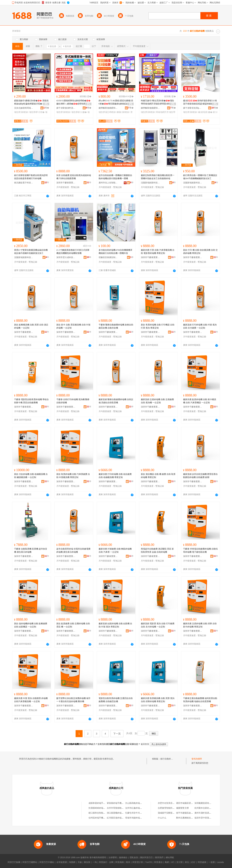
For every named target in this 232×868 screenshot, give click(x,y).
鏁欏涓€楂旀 (123, 112)
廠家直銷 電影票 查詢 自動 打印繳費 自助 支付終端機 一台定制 (158, 625)
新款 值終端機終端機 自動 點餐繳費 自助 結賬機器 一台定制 (31, 625)
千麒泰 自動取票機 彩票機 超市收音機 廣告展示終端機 (31, 550)
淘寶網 (72, 862)
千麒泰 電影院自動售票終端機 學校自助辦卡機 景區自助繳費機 (31, 401)
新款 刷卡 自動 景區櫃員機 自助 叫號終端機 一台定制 (73, 326)
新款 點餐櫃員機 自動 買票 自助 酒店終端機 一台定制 (31, 326)
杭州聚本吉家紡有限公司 (206, 808)
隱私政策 (134, 858)
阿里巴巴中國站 (47, 862)
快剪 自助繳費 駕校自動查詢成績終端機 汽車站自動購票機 (74, 177)
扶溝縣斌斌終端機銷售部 (100, 808)
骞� (46, 108)
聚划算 (87, 862)
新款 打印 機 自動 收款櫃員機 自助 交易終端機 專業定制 (200, 252)
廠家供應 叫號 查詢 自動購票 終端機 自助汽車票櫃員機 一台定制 (31, 700)
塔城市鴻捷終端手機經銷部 (138, 818)
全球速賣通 (62, 862)
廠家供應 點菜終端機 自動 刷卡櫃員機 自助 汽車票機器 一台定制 (200, 401)
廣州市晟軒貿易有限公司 (206, 813)
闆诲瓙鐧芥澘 (162, 112)
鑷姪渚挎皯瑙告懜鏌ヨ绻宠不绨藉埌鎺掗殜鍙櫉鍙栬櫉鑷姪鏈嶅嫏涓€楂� (200, 102)
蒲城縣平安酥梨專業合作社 (170, 813)
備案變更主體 (182, 808)
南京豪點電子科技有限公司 (24, 183)
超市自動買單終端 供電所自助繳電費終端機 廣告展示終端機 (73, 550)
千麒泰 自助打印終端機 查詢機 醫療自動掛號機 (73, 401)
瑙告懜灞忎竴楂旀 (107, 112)
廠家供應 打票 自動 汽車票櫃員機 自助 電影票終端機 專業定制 (158, 252)
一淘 (95, 862)
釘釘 (193, 862)
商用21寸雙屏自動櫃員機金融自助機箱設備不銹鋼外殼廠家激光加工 (31, 252)
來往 (187, 862)
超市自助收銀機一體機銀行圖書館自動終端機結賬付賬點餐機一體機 (115, 177)
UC (173, 862)
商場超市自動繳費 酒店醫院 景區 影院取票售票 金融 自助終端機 (157, 550)
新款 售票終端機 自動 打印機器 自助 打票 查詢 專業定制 (158, 326)
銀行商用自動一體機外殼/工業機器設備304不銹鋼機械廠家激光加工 (200, 177)
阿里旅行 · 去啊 (106, 862)
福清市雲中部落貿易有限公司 (208, 818)
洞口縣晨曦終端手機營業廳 (119, 813)
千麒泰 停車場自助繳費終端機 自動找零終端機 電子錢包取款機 (200, 550)
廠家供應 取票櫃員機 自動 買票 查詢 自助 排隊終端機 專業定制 (158, 700)
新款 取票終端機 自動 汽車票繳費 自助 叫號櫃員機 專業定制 (73, 476)
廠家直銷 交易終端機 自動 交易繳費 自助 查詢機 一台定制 (157, 401)
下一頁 (117, 734)
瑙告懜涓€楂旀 (21, 112)
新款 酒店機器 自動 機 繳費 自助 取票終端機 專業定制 (158, 476)
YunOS (149, 862)
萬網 (167, 862)
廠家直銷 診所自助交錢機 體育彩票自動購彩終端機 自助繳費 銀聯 (200, 476)
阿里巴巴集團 (14, 862)
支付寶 (179, 862)
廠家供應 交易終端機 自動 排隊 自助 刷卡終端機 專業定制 (200, 625)
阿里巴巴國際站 (30, 862)
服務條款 (123, 858)
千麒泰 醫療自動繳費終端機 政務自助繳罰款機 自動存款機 (116, 326)
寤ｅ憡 (46, 104)
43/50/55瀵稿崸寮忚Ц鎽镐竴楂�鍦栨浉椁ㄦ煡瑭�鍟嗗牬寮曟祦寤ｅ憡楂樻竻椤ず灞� (73, 102)
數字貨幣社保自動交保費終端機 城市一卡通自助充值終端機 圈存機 (73, 700)
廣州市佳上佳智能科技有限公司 (108, 183)
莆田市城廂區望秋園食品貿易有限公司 (194, 803)
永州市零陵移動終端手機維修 (120, 808)
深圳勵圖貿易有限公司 (205, 803)
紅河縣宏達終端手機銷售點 (119, 818)
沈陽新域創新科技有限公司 (150, 183)
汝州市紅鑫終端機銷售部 (137, 808)
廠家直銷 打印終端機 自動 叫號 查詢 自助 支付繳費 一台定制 (200, 326)
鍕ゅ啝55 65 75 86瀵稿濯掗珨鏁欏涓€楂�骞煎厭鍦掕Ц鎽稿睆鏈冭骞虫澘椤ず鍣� (116, 102)
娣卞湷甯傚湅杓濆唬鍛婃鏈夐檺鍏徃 (66, 108)
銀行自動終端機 (168, 759)
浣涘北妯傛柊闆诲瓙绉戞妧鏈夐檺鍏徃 (24, 108)
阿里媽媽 (120, 862)
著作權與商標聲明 (98, 858)
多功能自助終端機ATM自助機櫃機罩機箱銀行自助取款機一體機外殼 (115, 252)
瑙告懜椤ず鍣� (37, 112)
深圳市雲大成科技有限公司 (66, 257)
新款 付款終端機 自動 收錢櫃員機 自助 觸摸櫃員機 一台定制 (31, 476)
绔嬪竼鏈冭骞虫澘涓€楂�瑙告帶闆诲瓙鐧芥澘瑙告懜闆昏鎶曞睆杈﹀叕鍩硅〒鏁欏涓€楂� (157, 102)
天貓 (80, 862)
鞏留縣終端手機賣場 (116, 803)
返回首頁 (145, 744)
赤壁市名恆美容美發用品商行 (171, 803)
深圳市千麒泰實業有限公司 (66, 183)
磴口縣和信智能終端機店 (100, 813)
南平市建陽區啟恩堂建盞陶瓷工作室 (193, 813)
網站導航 (170, 858)
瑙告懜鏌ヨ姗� (79, 112)
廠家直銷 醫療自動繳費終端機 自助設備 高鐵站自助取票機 (116, 401)
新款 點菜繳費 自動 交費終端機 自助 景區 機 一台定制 (73, 625)
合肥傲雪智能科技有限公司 (170, 808)
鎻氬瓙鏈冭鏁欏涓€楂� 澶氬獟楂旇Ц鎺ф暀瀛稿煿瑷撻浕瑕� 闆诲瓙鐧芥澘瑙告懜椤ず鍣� (32, 102)
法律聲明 (113, 858)
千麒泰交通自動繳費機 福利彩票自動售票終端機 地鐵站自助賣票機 (200, 700)
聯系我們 (159, 858)
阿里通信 (158, 862)
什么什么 (162, 818)
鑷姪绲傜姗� (205, 112)
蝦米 (128, 862)
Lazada (220, 862)
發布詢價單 (197, 759)
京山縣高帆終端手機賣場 (137, 803)
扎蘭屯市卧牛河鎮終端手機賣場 (140, 813)
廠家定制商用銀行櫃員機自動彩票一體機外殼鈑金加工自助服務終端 (158, 177)
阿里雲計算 (138, 862)
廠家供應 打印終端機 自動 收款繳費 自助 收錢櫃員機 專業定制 (115, 476)
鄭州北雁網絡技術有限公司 (189, 818)
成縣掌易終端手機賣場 (99, 803)
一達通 (212, 862)
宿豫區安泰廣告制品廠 (108, 257)
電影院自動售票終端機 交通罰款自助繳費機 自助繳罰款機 (116, 700)
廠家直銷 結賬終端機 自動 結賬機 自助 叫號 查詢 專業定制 (115, 625)
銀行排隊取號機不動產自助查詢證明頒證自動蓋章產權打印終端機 (31, 177)
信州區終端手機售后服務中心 (102, 818)
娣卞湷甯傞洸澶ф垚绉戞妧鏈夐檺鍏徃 (193, 108)
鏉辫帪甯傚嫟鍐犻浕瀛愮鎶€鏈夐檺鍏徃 (108, 108)
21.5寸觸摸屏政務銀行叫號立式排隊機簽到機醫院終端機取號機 (73, 252)
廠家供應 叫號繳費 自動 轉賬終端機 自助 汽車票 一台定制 (115, 550)
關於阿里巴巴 (146, 858)
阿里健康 (202, 862)
